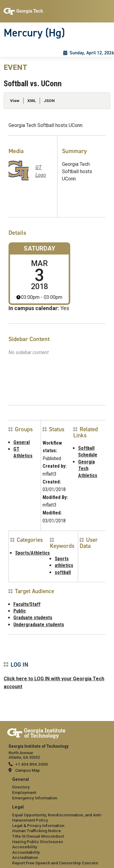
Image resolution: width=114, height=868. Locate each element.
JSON (49, 101)
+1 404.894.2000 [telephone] (31, 764)
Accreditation (25, 857)
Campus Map (28, 770)
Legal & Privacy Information (38, 825)
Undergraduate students (39, 625)
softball (63, 572)
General (22, 442)
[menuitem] (57, 789)
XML (32, 101)
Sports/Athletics (33, 553)
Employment (24, 792)
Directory (21, 787)
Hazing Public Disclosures (38, 842)
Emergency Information (35, 798)
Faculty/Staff (27, 604)
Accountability (26, 852)
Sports (62, 559)
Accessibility (25, 847)
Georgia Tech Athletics (88, 469)
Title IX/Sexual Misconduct (38, 836)
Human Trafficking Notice (36, 831)
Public (20, 611)
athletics (64, 565)
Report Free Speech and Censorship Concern (55, 863)
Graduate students (33, 618)
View (15, 101)
